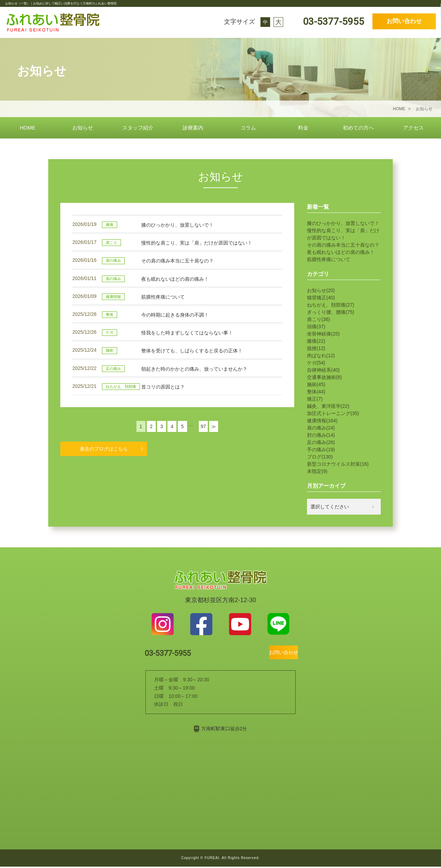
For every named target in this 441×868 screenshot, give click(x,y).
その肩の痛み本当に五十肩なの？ (343, 245)
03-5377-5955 (332, 22)
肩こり (111, 242)
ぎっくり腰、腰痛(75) (331, 312)
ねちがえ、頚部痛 (121, 386)
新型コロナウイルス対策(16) (338, 464)
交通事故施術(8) (324, 377)
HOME (28, 128)
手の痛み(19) (321, 449)
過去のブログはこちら (104, 448)
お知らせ (83, 128)
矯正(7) (315, 399)
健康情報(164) (322, 421)
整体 (110, 314)
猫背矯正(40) (321, 298)
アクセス (413, 128)
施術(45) (316, 384)
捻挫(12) (316, 348)
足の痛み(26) (321, 442)
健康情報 (113, 297)
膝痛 (110, 225)
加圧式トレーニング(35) (333, 413)
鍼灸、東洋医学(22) (328, 406)
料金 (303, 128)
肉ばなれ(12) (321, 355)
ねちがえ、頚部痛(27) (331, 305)
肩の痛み (113, 260)
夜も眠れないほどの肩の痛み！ (341, 252)
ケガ (110, 332)
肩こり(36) (319, 319)
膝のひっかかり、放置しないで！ (343, 223)
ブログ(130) (320, 457)
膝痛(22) (316, 341)
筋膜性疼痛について (329, 259)
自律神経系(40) (323, 370)
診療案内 (193, 128)
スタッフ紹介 (138, 128)
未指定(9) (317, 471)
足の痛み (113, 369)
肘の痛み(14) (321, 435)
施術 (110, 350)
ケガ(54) (316, 363)
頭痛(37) (316, 327)
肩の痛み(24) (321, 428)
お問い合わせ (404, 21)
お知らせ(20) (321, 290)
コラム (248, 128)
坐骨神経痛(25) (323, 334)
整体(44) (316, 392)
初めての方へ (358, 128)
